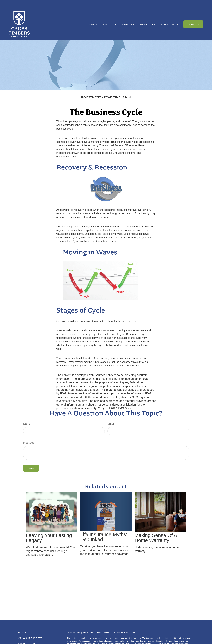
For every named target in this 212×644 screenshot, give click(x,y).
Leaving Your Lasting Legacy (49, 529)
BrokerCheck (130, 624)
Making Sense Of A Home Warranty (156, 529)
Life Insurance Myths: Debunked (104, 528)
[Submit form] (31, 460)
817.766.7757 (34, 630)
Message (29, 434)
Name (27, 415)
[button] (93, 16)
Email (111, 415)
